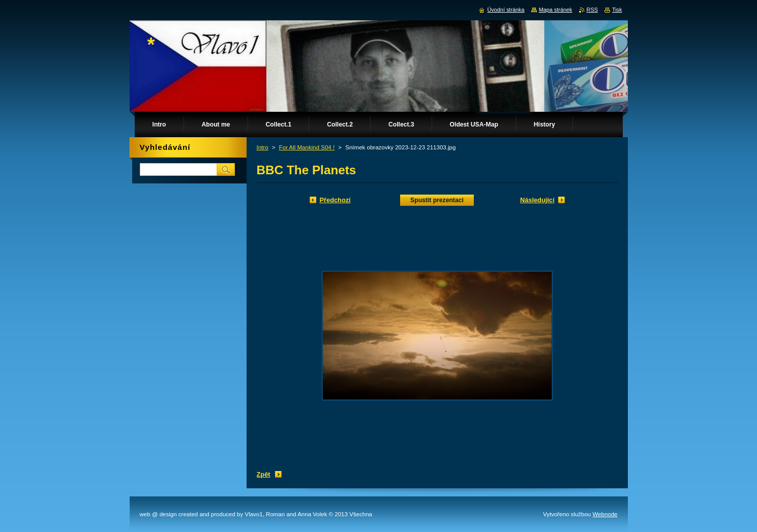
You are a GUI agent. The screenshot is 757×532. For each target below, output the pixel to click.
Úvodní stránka (506, 10)
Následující (537, 200)
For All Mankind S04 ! (307, 147)
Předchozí (335, 200)
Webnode (605, 514)
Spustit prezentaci (437, 200)
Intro (263, 147)
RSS (592, 10)
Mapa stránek (556, 10)
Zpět (264, 474)
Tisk (617, 10)
